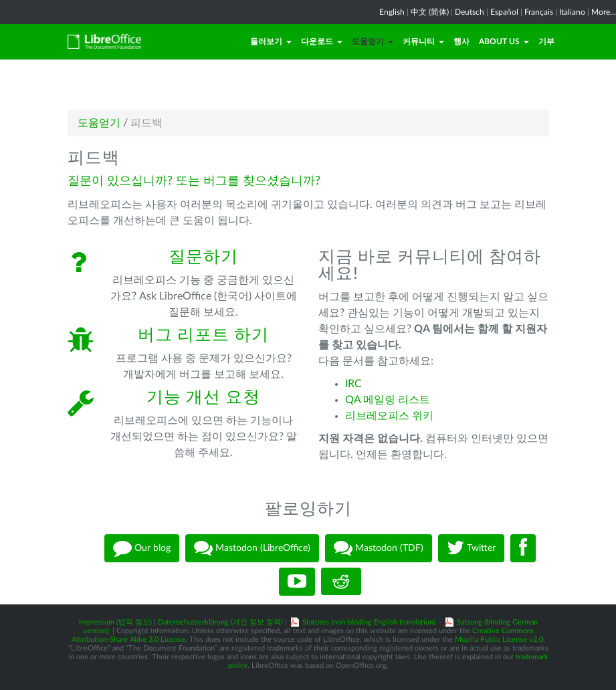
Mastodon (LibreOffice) (252, 548)
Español (504, 12)
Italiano (572, 12)
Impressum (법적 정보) (115, 622)
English (392, 12)
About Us (504, 41)
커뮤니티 (423, 41)
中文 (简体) (430, 12)
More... (604, 12)
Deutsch (470, 12)
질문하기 (203, 257)
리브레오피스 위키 (389, 416)
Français (539, 12)
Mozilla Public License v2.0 (499, 640)
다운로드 (322, 41)
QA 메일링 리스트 (388, 400)
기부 (546, 41)
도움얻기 (373, 41)
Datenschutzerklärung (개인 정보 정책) (220, 622)
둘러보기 (271, 41)
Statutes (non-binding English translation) (369, 622)
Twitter (471, 548)
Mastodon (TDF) (379, 548)
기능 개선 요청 (203, 397)
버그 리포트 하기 (203, 335)
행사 (461, 41)
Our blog (142, 548)
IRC (353, 384)
